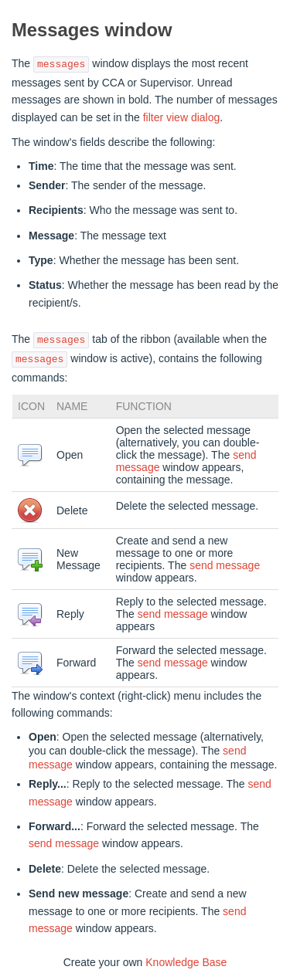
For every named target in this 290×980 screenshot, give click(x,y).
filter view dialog (182, 117)
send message (225, 565)
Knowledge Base (186, 962)
